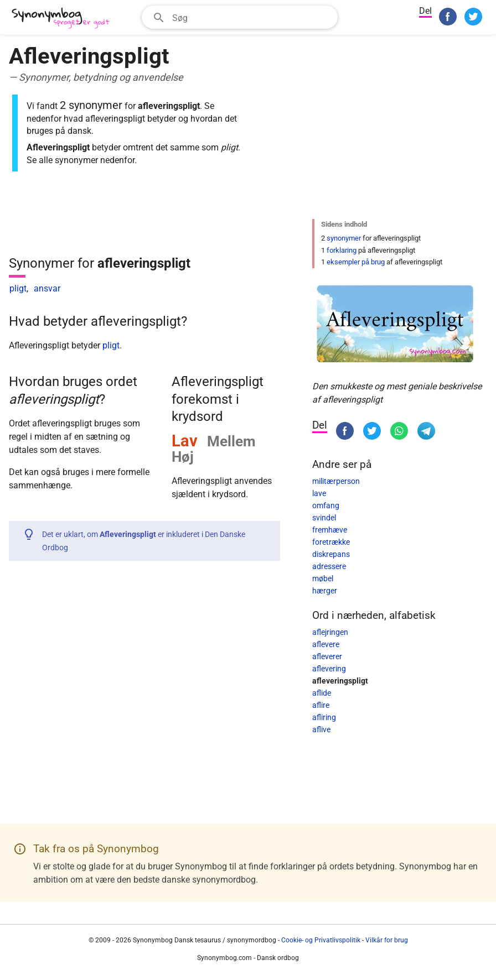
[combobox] (240, 17)
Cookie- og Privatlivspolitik (321, 940)
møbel (323, 578)
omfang (326, 505)
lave (319, 493)
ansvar (47, 288)
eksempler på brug (356, 262)
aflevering (329, 669)
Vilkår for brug (387, 940)
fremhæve (330, 530)
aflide (322, 693)
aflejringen (330, 632)
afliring (324, 717)
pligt (18, 288)
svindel (324, 518)
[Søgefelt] (251, 17)
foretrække (331, 542)
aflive (321, 729)
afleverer (327, 656)
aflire (321, 705)
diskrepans (331, 554)
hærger (325, 591)
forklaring (342, 250)
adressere (329, 566)
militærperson (336, 481)
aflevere (326, 644)
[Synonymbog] (64, 19)
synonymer (344, 238)
